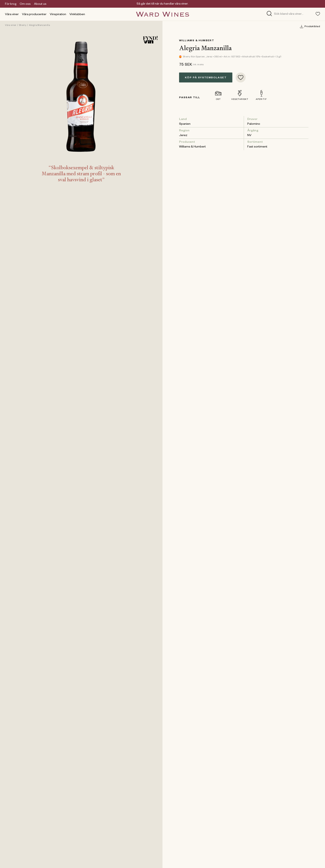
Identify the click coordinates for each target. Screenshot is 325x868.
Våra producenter (34, 15)
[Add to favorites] (241, 77)
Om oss (25, 4)
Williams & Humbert (197, 41)
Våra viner (12, 15)
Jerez (183, 136)
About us (40, 4)
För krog (11, 4)
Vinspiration (58, 15)
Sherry (23, 25)
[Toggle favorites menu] (318, 14)
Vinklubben (77, 15)
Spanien (185, 124)
